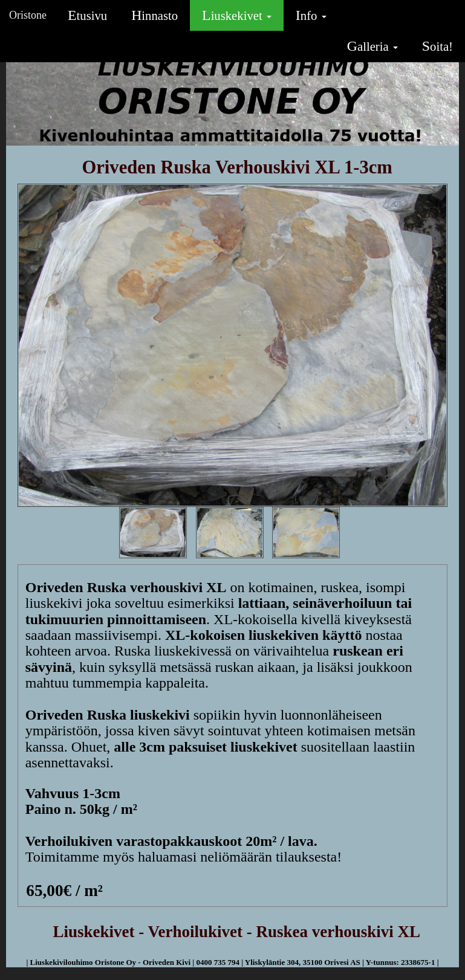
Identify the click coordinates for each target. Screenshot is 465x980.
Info (311, 15)
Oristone (28, 15)
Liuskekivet (237, 15)
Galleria (372, 46)
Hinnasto (154, 15)
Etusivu (87, 15)
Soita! (437, 46)
